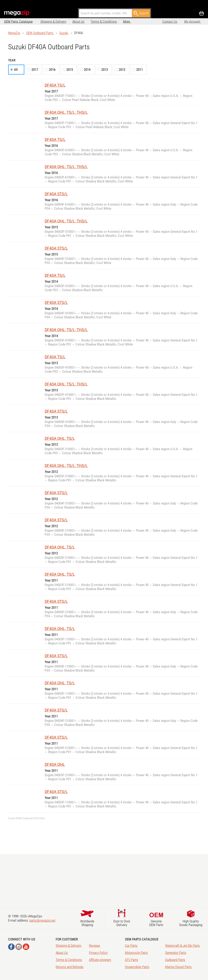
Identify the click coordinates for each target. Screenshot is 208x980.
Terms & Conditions (104, 21)
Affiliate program (100, 960)
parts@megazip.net (42, 920)
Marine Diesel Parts (178, 967)
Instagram (19, 947)
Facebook (11, 947)
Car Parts (131, 946)
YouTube (26, 947)
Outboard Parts (175, 960)
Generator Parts (176, 953)
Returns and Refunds (70, 967)
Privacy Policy (98, 953)
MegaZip (17, 13)
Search (141, 13)
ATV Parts (132, 960)
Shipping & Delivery (53, 21)
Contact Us (170, 21)
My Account (193, 21)
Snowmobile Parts (137, 967)
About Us (78, 21)
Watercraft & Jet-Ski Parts (183, 946)
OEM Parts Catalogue (18, 21)
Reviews (95, 946)
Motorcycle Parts (136, 953)
